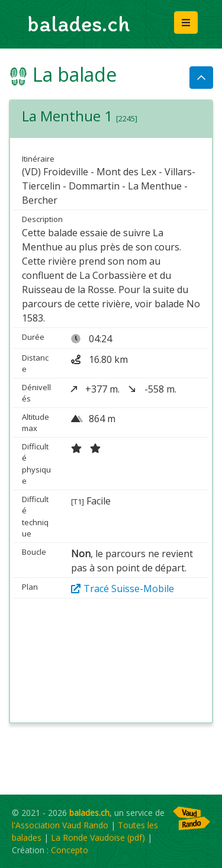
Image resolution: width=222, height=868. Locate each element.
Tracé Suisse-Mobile (123, 589)
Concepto (70, 850)
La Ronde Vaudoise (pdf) (98, 838)
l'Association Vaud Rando (60, 825)
